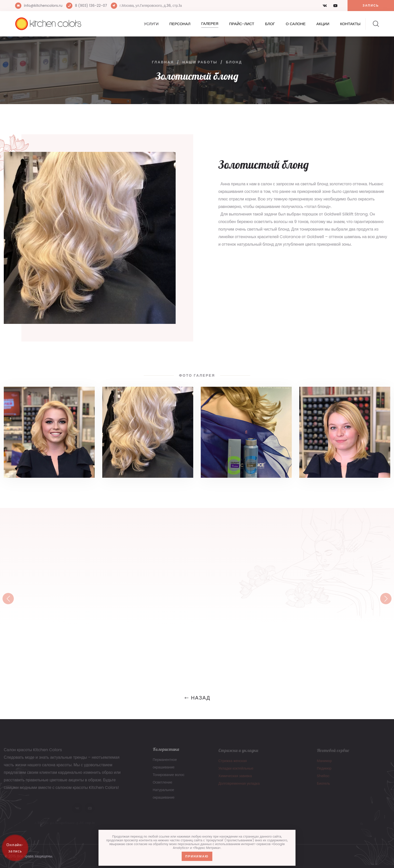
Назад (197, 698)
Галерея (210, 24)
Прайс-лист (242, 24)
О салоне (296, 24)
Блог (270, 24)
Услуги (151, 24)
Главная (163, 62)
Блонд (234, 62)
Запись (371, 5)
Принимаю (197, 856)
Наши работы (200, 62)
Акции (323, 24)
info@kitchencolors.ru (43, 6)
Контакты (350, 24)
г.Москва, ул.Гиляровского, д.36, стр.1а (151, 6)
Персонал (180, 24)
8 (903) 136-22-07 (91, 6)
